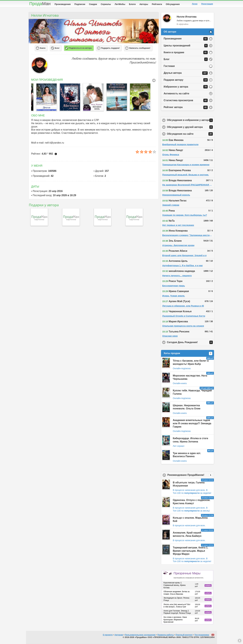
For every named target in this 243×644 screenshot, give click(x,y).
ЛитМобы (120, 4)
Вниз (240, 641)
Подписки (80, 4)
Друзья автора (186, 73)
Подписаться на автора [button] (80, 48)
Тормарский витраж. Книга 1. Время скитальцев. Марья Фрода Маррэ (190, 551)
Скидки (93, 4)
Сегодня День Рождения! (191, 342)
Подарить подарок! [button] (110, 48)
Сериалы (106, 4)
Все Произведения (154, 80)
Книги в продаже (186, 52)
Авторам (119, 635)
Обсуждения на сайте (191, 134)
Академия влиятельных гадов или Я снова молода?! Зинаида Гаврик (192, 423)
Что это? (56, 154)
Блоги (132, 4)
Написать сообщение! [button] (140, 48)
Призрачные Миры (188, 575)
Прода (40, 4)
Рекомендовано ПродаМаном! (191, 475)
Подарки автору (186, 80)
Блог (186, 59)
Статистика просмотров (186, 100)
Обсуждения (173, 4)
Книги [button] (43, 48)
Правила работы (166, 635)
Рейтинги (157, 4)
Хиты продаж (188, 354)
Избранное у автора (186, 87)
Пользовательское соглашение (140, 635)
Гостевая (169, 66)
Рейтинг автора (186, 107)
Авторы (144, 4)
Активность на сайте (176, 93)
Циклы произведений (186, 46)
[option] (41, 97)
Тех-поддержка (202, 635)
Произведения (63, 4)
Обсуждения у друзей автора (191, 127)
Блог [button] (57, 48)
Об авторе (170, 32)
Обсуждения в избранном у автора (191, 120)
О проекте (108, 635)
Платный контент (184, 635)
